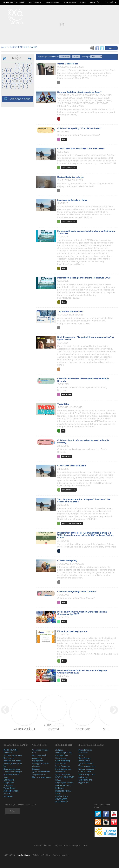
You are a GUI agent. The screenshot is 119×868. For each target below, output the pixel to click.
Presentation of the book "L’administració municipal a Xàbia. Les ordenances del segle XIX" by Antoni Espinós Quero (85, 535)
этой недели (65, 56)
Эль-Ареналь (61, 758)
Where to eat (84, 761)
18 (30, 76)
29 (17, 86)
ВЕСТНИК (83, 729)
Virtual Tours (9, 788)
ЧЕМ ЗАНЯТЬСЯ (35, 3)
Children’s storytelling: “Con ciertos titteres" (79, 128)
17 (26, 76)
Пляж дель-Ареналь (12, 769)
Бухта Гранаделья (63, 774)
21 (13, 81)
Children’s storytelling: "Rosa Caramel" (77, 592)
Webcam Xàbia (24, 729)
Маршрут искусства (41, 763)
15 (17, 76)
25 (30, 81)
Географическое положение (85, 751)
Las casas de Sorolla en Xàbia (72, 200)
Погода (81, 755)
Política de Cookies (41, 855)
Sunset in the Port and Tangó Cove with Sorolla (81, 149)
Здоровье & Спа (39, 774)
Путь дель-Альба (39, 755)
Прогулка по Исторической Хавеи (12, 759)
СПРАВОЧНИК (85, 772)
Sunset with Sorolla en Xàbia (72, 466)
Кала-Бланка (61, 763)
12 (4, 76)
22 (17, 81)
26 (4, 86)
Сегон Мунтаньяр (63, 761)
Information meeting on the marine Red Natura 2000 (84, 278)
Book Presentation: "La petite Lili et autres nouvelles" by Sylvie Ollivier (86, 338)
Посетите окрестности (42, 777)
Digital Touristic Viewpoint (10, 751)
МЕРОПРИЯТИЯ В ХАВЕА (24, 47)
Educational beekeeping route (72, 631)
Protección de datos (43, 845)
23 (21, 81)
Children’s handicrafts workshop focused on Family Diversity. (83, 442)
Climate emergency (67, 561)
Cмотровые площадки (13, 772)
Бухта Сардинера (63, 766)
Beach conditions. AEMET (63, 792)
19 (4, 81)
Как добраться (84, 758)
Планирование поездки (75, 3)
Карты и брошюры (86, 769)
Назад (111, 48)
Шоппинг (36, 769)
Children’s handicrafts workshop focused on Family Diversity (83, 380)
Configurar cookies (61, 845)
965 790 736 (9, 855)
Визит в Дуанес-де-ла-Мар (13, 765)
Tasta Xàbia (63, 404)
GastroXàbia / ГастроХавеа (9, 781)
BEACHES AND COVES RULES (65, 778)
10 (26, 70)
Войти (12, 811)
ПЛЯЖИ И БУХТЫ (52, 3)
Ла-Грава (59, 750)
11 (30, 70)
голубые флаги (62, 796)
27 (9, 86)
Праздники (8, 785)
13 (9, 76)
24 (26, 81)
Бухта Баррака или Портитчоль (63, 770)
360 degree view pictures (11, 792)
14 (13, 76)
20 (9, 81)
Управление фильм (54, 727)
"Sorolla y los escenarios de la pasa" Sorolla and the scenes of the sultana (84, 501)
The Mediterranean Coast (70, 312)
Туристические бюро (87, 766)
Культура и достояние (13, 755)
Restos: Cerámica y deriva (70, 177)
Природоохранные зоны (11, 776)
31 (26, 86)
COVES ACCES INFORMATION (62, 800)
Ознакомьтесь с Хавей (14, 3)
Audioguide (9, 796)
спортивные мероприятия (38, 759)
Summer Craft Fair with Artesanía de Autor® (79, 92)
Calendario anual (18, 99)
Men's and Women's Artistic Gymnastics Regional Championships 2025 (82, 613)
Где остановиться (86, 763)
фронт (4, 47)
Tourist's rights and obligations (87, 776)
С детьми (36, 766)
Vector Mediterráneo (68, 64)
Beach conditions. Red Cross (63, 787)
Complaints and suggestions (85, 781)
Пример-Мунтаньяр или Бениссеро (64, 754)
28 (13, 86)
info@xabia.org (24, 855)
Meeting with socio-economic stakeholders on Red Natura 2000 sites (86, 232)
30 (21, 86)
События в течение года (40, 751)
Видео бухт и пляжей (64, 783)
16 (21, 76)
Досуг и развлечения (41, 772)
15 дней (76, 56)
